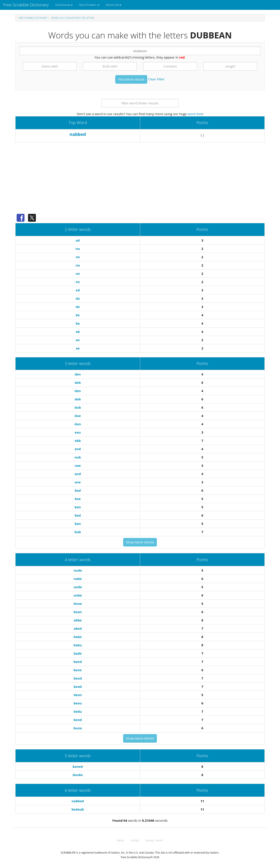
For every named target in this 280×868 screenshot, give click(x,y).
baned (78, 766)
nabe (78, 579)
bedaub (78, 809)
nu (78, 249)
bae (78, 499)
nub (78, 457)
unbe (78, 595)
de (78, 307)
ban (78, 507)
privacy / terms (154, 840)
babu (78, 645)
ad (78, 240)
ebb (78, 441)
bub (78, 532)
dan (78, 391)
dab (78, 399)
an (78, 340)
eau (78, 432)
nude (78, 570)
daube (78, 775)
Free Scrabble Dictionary (26, 5)
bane (78, 670)
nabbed (78, 134)
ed (78, 290)
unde (78, 587)
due (78, 416)
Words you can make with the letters (73, 18)
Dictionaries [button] (64, 5)
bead (78, 686)
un (78, 273)
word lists (195, 114)
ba (78, 323)
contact (135, 840)
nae (78, 465)
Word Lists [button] (114, 5)
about (121, 840)
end (78, 449)
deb (78, 382)
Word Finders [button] (89, 5)
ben (78, 524)
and (78, 474)
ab (78, 332)
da (78, 298)
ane (78, 482)
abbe (78, 620)
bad (78, 490)
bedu (78, 711)
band (78, 662)
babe (78, 637)
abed (78, 628)
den (78, 374)
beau (78, 703)
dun (78, 424)
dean (78, 695)
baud (78, 678)
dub (78, 407)
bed (78, 515)
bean (78, 612)
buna (78, 728)
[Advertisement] (140, 180)
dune (78, 603)
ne (78, 257)
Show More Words (140, 542)
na (78, 265)
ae (78, 348)
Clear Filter (156, 79)
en (78, 282)
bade (78, 653)
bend (78, 720)
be (78, 315)
